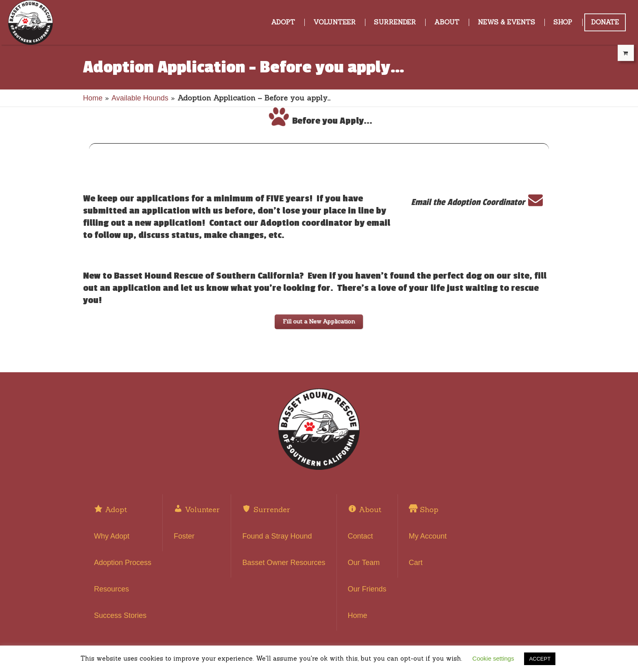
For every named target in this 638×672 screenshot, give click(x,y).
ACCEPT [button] (540, 659)
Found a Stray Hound (277, 536)
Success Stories (120, 615)
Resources (111, 589)
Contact (361, 536)
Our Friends (367, 589)
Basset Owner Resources (284, 563)
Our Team (364, 563)
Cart (416, 563)
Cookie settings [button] (493, 658)
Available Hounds (140, 98)
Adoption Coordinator (495, 202)
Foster (184, 536)
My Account (428, 536)
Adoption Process (123, 563)
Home (93, 98)
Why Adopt (112, 536)
